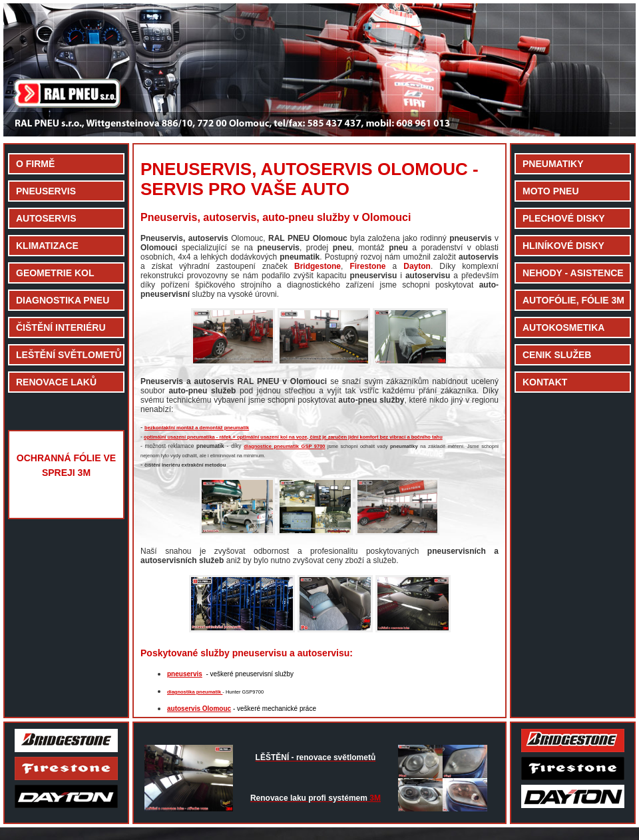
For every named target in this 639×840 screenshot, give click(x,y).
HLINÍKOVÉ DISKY (563, 246)
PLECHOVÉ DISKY (564, 218)
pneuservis (185, 674)
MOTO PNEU (551, 191)
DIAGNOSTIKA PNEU (63, 300)
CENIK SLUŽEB (557, 355)
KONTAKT (545, 382)
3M (316, 798)
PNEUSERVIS (46, 191)
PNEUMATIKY (553, 164)
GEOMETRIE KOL (55, 273)
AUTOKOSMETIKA (563, 327)
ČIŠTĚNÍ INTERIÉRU (61, 327)
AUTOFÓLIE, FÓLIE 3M (573, 300)
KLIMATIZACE (47, 246)
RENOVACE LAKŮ (56, 382)
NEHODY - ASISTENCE (573, 273)
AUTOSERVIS (46, 218)
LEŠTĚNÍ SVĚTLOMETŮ (69, 355)
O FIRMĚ (35, 164)
